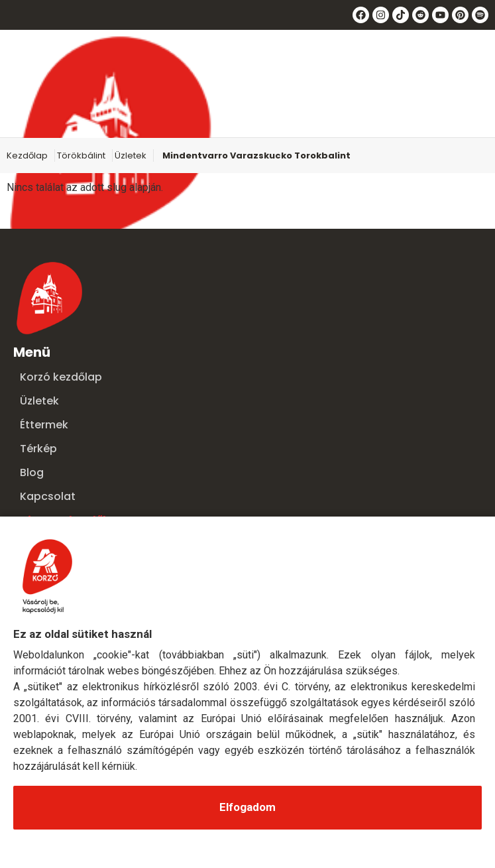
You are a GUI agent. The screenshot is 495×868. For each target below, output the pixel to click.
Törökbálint (81, 155)
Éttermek (44, 425)
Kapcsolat (48, 496)
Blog (32, 472)
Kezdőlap (27, 155)
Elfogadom (247, 807)
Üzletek (131, 155)
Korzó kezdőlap (61, 377)
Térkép (38, 449)
